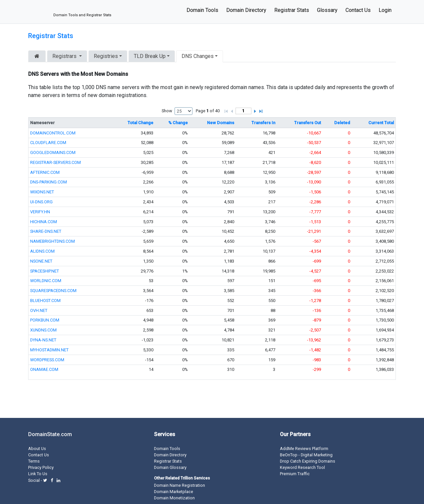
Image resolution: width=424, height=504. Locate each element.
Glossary (327, 10)
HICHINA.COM (44, 222)
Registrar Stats (292, 10)
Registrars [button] (65, 56)
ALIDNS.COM (42, 251)
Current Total (381, 123)
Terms (34, 461)
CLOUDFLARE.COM (48, 143)
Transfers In (263, 123)
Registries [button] (106, 56)
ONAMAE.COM (44, 369)
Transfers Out (308, 123)
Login (385, 10)
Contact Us (358, 10)
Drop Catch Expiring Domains (308, 461)
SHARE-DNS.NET (46, 231)
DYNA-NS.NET (43, 340)
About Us (37, 449)
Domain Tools (202, 10)
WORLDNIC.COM (46, 281)
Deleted (342, 123)
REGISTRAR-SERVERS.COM (55, 162)
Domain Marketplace (174, 492)
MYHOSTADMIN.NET (49, 350)
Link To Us (38, 474)
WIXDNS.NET (42, 192)
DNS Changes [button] (198, 56)
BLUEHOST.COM (45, 301)
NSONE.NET (41, 261)
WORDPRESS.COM (47, 360)
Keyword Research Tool (302, 467)
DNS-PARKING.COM (49, 182)
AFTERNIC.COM (45, 172)
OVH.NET (39, 310)
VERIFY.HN (40, 212)
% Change (178, 123)
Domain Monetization (174, 498)
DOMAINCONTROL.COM (53, 133)
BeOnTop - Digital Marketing (306, 455)
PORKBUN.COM (45, 320)
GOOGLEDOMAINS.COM (53, 152)
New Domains (221, 123)
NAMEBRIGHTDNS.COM (53, 241)
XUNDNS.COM (43, 330)
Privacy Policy (41, 467)
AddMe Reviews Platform (304, 449)
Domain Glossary (170, 467)
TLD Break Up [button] (150, 56)
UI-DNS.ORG (41, 202)
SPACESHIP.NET (45, 271)
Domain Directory (246, 10)
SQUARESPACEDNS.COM (53, 291)
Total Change (140, 123)
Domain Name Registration (180, 485)
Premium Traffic (295, 474)
